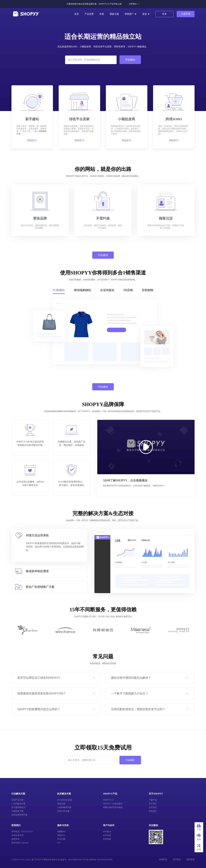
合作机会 (107, 832)
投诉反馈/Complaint (20, 843)
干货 (199, 827)
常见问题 (61, 839)
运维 (199, 847)
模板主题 (114, 14)
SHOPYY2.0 (108, 800)
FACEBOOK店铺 (65, 800)
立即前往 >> (134, 4)
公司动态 (153, 807)
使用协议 (163, 859)
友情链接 (107, 839)
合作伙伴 (107, 835)
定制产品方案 (17, 800)
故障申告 (15, 839)
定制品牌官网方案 (19, 815)
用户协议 (177, 859)
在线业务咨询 (17, 835)
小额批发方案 (17, 811)
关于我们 (153, 804)
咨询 (199, 837)
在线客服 (112, 663)
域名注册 (61, 804)
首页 (77, 14)
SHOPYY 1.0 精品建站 (113, 804)
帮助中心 (61, 835)
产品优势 (89, 14)
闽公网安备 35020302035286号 (99, 860)
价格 (102, 14)
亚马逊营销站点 (18, 807)
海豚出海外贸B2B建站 (113, 807)
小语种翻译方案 (64, 807)
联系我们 (153, 811)
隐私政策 (191, 859)
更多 (146, 14)
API (59, 843)
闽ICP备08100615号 (77, 860)
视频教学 (61, 832)
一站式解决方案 (18, 804)
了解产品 (153, 800)
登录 (164, 14)
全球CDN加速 (63, 811)
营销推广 (131, 14)
